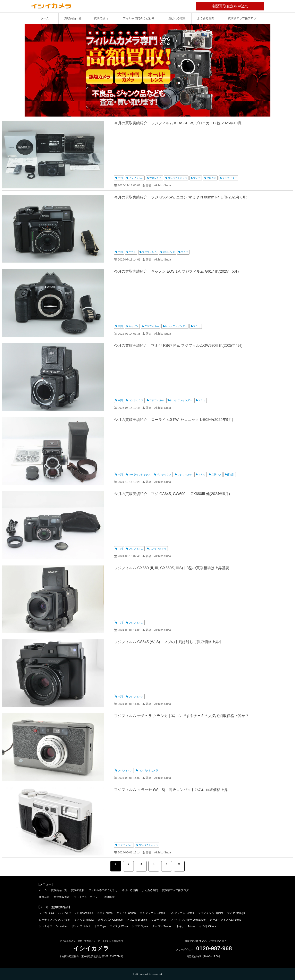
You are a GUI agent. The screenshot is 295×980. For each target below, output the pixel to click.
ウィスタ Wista (119, 926)
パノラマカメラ (158, 549)
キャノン (134, 326)
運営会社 (44, 897)
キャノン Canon (126, 913)
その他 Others (208, 926)
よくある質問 (206, 18)
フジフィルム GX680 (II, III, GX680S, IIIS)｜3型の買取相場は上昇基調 (172, 568)
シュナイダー (230, 178)
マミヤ (197, 178)
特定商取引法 (62, 897)
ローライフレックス (140, 475)
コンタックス (136, 400)
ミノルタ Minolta (84, 920)
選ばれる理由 (177, 18)
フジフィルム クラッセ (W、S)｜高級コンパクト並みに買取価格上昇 (171, 790)
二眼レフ (216, 475)
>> (179, 864)
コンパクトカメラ (177, 178)
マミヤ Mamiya (236, 913)
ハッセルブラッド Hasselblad (75, 913)
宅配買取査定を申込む (238, 6)
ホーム (45, 18)
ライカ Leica (46, 913)
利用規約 (110, 897)
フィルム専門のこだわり (139, 18)
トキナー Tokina (186, 926)
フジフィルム (136, 178)
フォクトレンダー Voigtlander (188, 920)
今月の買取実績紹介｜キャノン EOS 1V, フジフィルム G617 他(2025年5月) (176, 271)
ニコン (132, 252)
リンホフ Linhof (81, 926)
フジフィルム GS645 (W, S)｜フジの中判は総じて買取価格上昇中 (168, 642)
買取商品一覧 (73, 18)
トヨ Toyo (100, 926)
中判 (120, 178)
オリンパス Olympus (110, 920)
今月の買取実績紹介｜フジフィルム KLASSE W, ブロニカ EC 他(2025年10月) (178, 123)
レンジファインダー (176, 326)
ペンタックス (164, 475)
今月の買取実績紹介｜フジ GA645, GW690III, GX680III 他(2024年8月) (172, 494)
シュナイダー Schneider (53, 926)
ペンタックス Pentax (181, 913)
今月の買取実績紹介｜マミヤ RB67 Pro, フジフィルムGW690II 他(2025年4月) (178, 346)
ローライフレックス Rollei (55, 920)
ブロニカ (211, 178)
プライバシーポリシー (87, 897)
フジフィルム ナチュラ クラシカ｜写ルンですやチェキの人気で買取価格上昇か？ (182, 716)
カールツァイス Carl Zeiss (225, 920)
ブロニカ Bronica (137, 920)
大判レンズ (155, 178)
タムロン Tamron (162, 926)
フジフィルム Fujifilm (210, 913)
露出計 (231, 475)
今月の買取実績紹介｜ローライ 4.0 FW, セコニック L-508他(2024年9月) (174, 420)
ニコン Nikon (105, 913)
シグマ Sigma (140, 926)
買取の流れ (101, 18)
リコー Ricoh (159, 920)
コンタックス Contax (152, 913)
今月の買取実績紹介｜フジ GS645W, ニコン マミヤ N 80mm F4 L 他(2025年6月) (181, 197)
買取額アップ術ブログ (242, 18)
